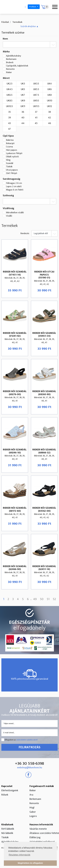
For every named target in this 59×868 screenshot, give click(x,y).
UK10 (50, 101)
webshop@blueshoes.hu (30, 768)
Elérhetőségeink (10, 791)
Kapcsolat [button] (7, 786)
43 (9, 123)
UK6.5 (9, 95)
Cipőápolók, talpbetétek (17, 66)
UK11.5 (36, 106)
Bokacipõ (10, 143)
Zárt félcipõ (12, 173)
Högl (32, 808)
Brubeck (10, 63)
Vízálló (9, 216)
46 (50, 123)
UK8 (49, 95)
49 (35, 599)
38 (49, 112)
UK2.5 (10, 84)
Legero (33, 816)
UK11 (23, 106)
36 (23, 112)
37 (36, 112)
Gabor (33, 812)
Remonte (10, 69)
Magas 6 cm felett (15, 190)
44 (23, 123)
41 (36, 118)
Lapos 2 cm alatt (14, 187)
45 (36, 123)
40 (23, 118)
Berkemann (11, 59)
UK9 (23, 101)
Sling (8, 160)
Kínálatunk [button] (7, 825)
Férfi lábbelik (8, 829)
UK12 (49, 106)
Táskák (9, 167)
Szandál (10, 163)
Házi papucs (12, 150)
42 (49, 118)
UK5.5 (36, 89)
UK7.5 (36, 95)
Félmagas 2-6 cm (14, 183)
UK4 (49, 84)
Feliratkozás (29, 747)
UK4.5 (10, 89)
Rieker (9, 73)
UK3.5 (36, 84)
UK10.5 (9, 106)
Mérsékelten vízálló (15, 213)
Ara (31, 795)
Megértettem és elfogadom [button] (30, 863)
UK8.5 (10, 101)
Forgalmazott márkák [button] (42, 786)
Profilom (33, 7)
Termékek (17, 22)
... (31, 599)
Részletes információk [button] (20, 855)
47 (9, 129)
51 (48, 599)
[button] (29, 26)
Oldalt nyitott (12, 157)
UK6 (50, 89)
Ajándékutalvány (14, 56)
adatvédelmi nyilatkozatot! (27, 740)
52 (54, 599)
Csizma (9, 147)
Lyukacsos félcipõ (14, 153)
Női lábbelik (7, 833)
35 (10, 112)
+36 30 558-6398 (29, 763)
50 (42, 599)
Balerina (10, 140)
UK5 (23, 89)
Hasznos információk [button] (41, 825)
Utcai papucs (12, 170)
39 (10, 118)
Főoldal (5, 22)
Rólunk (5, 795)
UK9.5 (36, 101)
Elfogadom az (21, 740)
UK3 (23, 84)
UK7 (23, 95)
